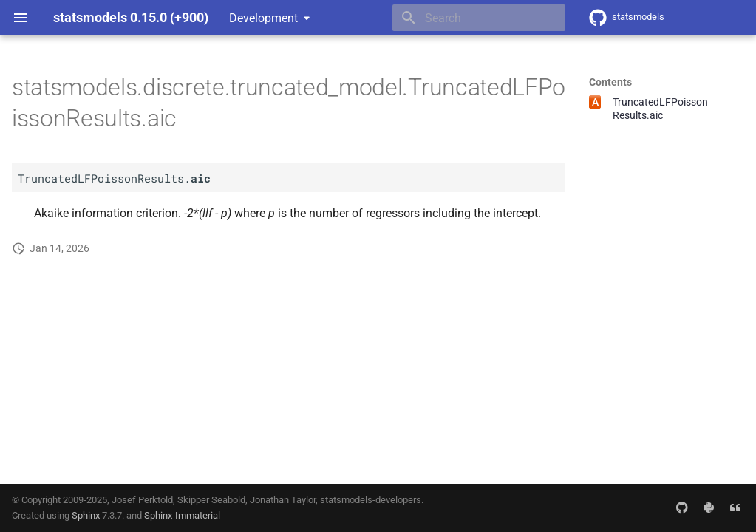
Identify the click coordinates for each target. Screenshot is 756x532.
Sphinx (86, 515)
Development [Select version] (263, 18)
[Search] (479, 18)
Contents (610, 82)
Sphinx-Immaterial (182, 515)
